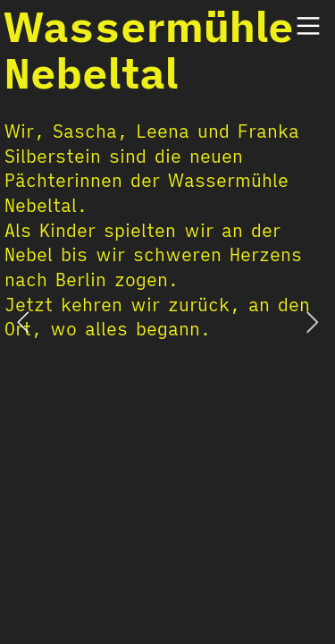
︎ (308, 26)
